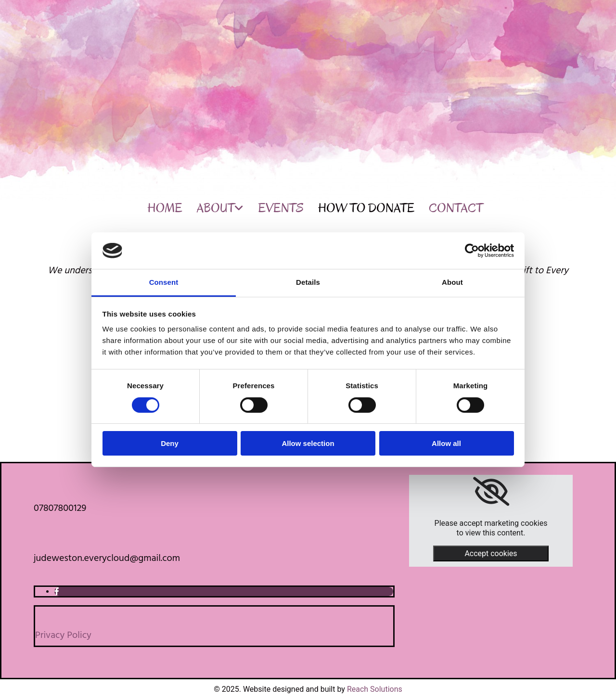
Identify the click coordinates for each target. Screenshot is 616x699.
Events (281, 208)
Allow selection (308, 443)
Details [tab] (308, 282)
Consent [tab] (164, 282)
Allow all (446, 443)
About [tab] (452, 282)
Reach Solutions (375, 689)
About (216, 208)
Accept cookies (491, 553)
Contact (456, 208)
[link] (491, 492)
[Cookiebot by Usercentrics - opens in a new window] (472, 251)
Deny (170, 443)
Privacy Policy (63, 635)
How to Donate (366, 208)
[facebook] (57, 591)
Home (165, 208)
